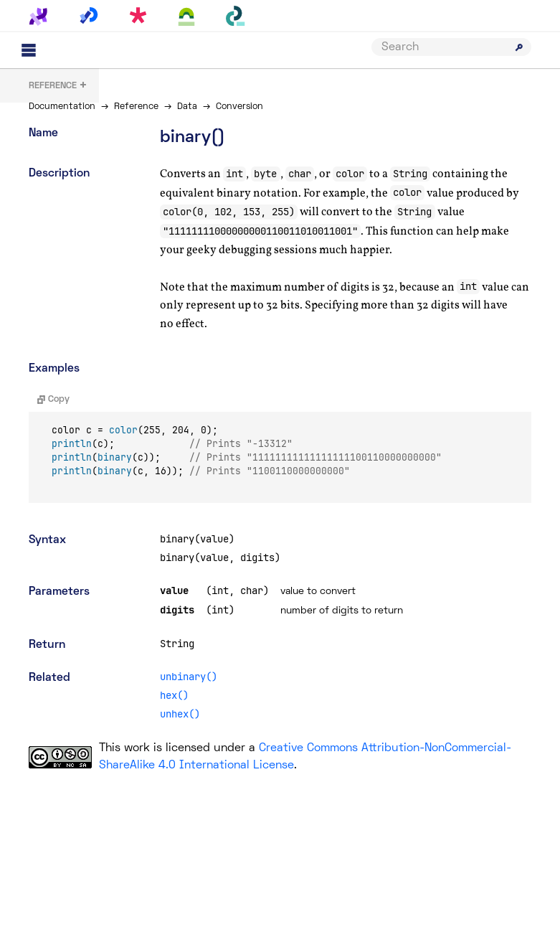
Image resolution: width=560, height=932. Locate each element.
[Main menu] (29, 50)
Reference (136, 107)
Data (187, 107)
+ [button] (58, 86)
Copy (53, 400)
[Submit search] (519, 47)
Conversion (239, 107)
